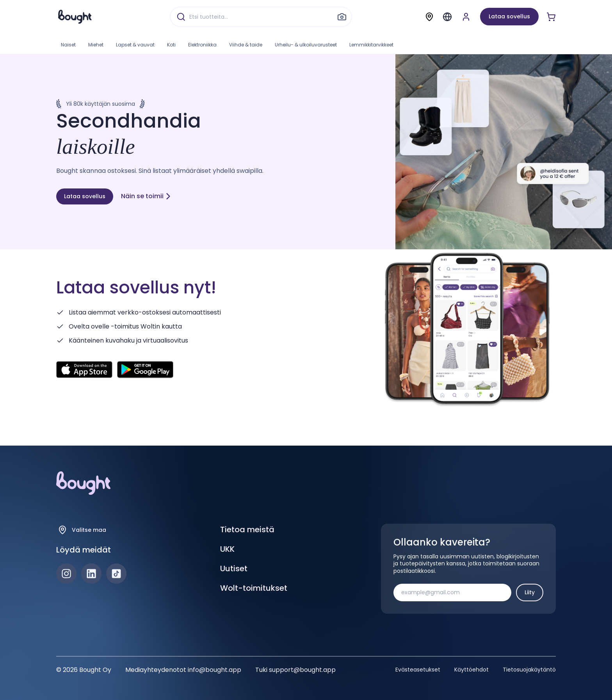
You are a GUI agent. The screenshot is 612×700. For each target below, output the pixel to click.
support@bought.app (302, 670)
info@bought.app (214, 670)
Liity (530, 592)
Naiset (68, 45)
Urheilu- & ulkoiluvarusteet (306, 45)
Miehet (96, 45)
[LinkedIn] (91, 574)
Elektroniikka (202, 45)
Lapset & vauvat (135, 45)
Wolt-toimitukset (254, 588)
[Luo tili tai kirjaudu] (466, 17)
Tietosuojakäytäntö (529, 670)
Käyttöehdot (471, 670)
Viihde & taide (246, 45)
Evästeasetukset (418, 670)
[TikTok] (116, 574)
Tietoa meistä (247, 529)
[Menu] (447, 17)
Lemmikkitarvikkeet (371, 45)
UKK (227, 549)
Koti (171, 45)
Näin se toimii (146, 196)
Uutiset (234, 569)
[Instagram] (66, 574)
